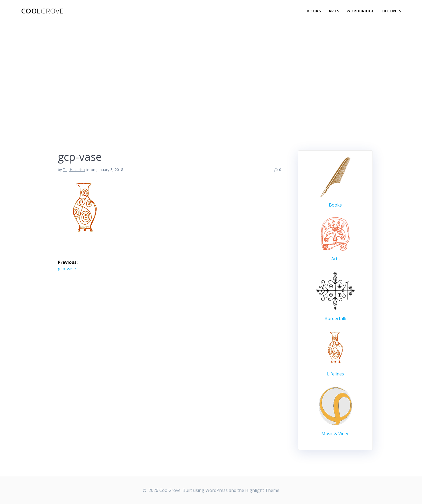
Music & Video (335, 434)
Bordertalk (335, 318)
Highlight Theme (262, 490)
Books (314, 11)
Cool (42, 11)
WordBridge (361, 11)
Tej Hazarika (74, 170)
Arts (334, 11)
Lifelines (391, 11)
